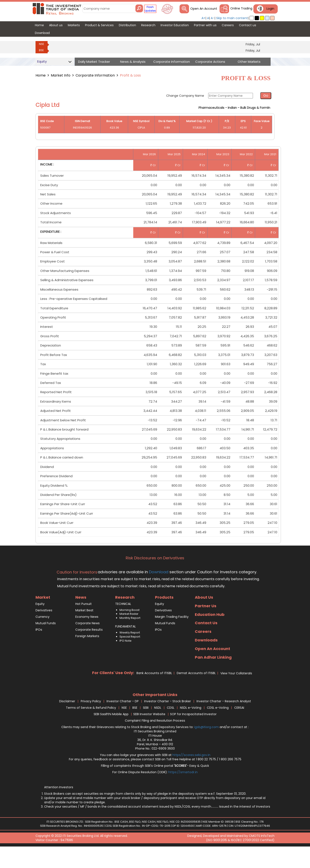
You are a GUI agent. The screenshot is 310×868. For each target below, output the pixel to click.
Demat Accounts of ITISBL (196, 692)
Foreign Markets (87, 655)
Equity (40, 622)
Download (158, 590)
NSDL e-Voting (191, 726)
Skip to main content (232, 18)
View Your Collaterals (236, 692)
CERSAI (239, 726)
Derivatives (44, 629)
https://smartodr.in (183, 791)
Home (41, 75)
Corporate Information (95, 75)
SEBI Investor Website (149, 733)
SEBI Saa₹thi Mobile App (111, 733)
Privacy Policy (91, 720)
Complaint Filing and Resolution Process (155, 739)
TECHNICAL (123, 622)
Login (270, 9)
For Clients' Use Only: (113, 691)
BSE (41, 50)
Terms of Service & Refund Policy (91, 726)
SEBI (146, 726)
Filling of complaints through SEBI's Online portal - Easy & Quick (155, 784)
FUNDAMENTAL (126, 645)
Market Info (61, 75)
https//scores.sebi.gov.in (191, 773)
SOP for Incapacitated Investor (193, 733)
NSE (42, 44)
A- (213, 18)
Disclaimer (67, 720)
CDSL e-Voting (218, 726)
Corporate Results (89, 648)
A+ (203, 18)
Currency (43, 635)
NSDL (158, 726)
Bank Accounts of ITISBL (154, 692)
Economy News (87, 635)
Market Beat (84, 629)
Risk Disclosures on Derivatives (155, 576)
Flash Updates (150, 9)
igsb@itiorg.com (207, 745)
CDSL (171, 726)
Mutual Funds (46, 642)
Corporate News (88, 642)
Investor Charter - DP (123, 720)
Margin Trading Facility (172, 635)
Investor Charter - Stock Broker (168, 720)
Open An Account (204, 9)
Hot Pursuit (84, 622)
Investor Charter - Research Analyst (224, 720)
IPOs (39, 648)
